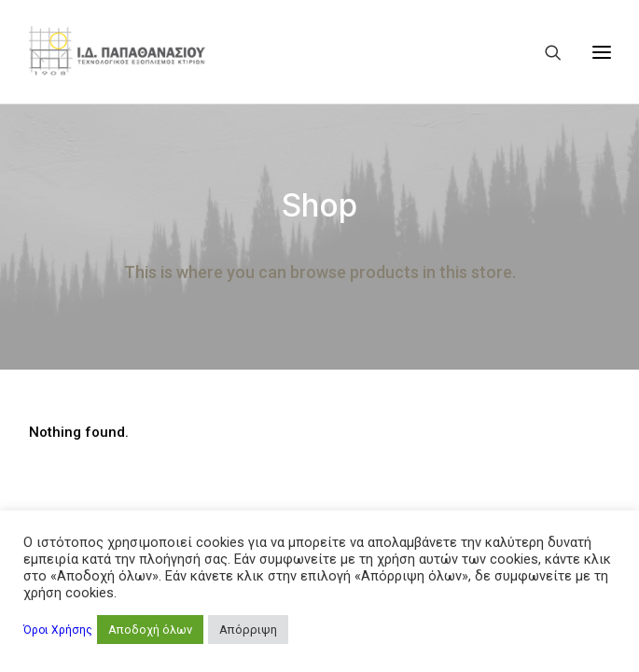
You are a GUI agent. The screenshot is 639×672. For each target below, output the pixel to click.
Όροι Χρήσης (58, 630)
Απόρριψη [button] (248, 630)
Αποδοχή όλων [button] (150, 630)
